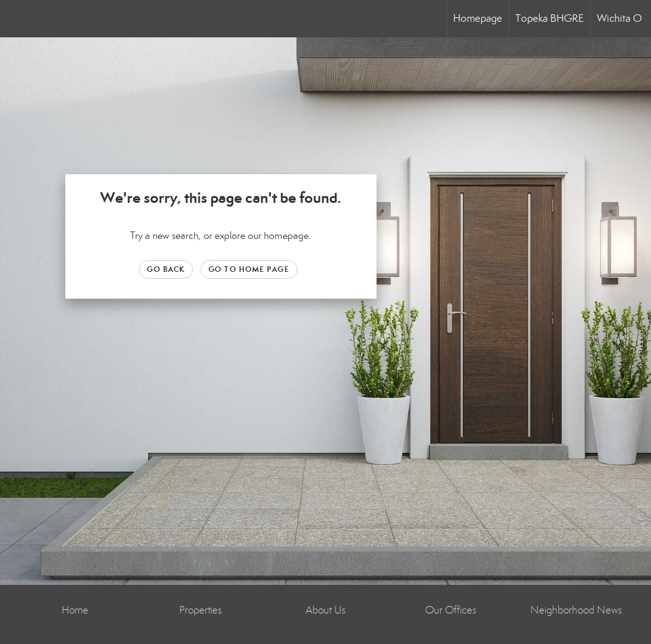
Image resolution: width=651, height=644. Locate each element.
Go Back (166, 269)
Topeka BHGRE (550, 18)
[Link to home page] (16, 19)
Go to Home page (249, 269)
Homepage (478, 18)
